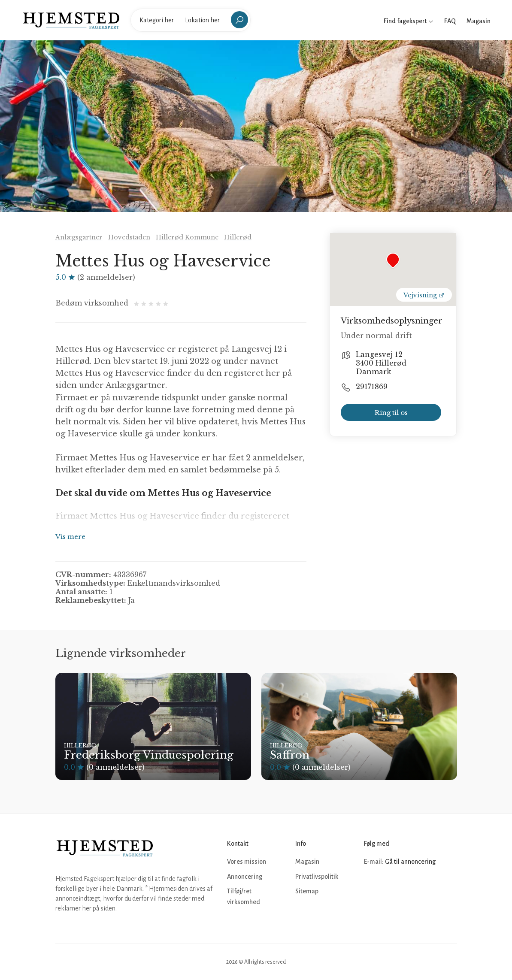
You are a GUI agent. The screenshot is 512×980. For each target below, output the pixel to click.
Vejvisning (424, 295)
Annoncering (245, 877)
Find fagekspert (409, 21)
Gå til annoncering (410, 862)
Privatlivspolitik (317, 877)
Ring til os (391, 413)
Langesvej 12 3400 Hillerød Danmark (381, 363)
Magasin (479, 21)
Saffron (290, 755)
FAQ (450, 21)
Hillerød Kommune (187, 237)
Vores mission (247, 862)
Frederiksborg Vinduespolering (149, 755)
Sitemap (307, 891)
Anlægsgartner (79, 237)
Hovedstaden (129, 237)
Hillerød (238, 237)
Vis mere (70, 537)
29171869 (372, 387)
